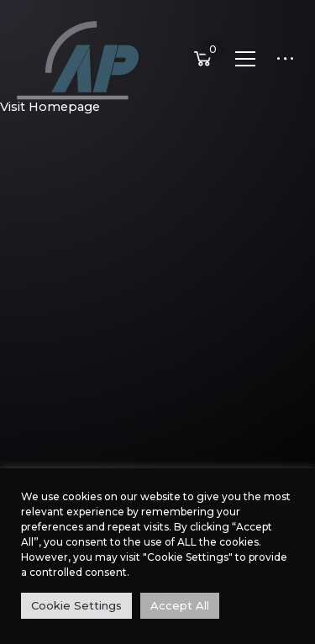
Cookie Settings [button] (76, 605)
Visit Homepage (50, 107)
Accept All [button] (180, 605)
